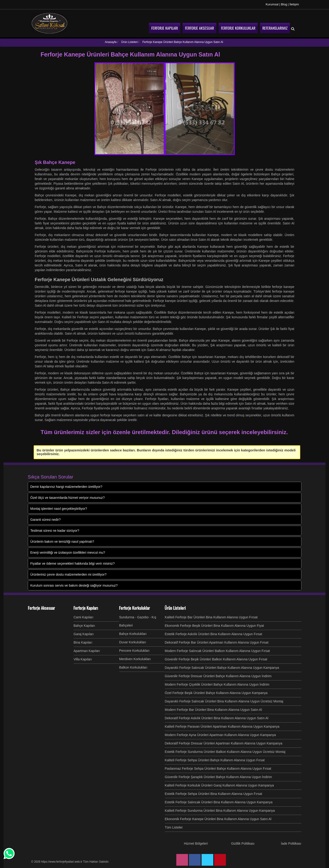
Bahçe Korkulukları (133, 634)
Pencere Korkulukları (134, 651)
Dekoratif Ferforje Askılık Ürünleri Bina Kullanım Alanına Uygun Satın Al (217, 718)
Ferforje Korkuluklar (134, 608)
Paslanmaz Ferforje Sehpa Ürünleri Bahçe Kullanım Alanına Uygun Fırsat (218, 769)
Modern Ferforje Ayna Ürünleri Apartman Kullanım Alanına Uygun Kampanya (220, 735)
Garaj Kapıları (84, 634)
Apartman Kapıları (87, 651)
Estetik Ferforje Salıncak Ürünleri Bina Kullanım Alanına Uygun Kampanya (219, 802)
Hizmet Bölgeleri (196, 843)
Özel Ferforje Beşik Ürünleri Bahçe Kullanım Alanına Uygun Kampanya (216, 693)
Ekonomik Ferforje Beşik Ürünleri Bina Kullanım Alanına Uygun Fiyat (214, 626)
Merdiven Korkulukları (135, 659)
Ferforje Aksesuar (41, 608)
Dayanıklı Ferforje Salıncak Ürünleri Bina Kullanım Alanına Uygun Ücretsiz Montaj (224, 701)
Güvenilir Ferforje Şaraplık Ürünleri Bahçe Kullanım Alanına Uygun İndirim (218, 777)
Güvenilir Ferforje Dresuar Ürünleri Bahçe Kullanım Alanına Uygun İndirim (218, 676)
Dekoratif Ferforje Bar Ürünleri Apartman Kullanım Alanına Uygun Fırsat (217, 642)
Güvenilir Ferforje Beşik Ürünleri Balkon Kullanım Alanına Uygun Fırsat (216, 659)
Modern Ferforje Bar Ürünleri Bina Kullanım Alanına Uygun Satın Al (213, 710)
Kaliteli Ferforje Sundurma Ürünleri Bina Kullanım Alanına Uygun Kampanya (220, 811)
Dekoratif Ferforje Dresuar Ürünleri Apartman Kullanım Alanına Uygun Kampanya (224, 743)
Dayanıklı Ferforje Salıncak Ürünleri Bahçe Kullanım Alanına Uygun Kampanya (222, 668)
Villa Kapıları (83, 659)
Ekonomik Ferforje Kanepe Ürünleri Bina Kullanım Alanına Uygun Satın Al (218, 819)
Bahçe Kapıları (84, 626)
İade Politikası (291, 843)
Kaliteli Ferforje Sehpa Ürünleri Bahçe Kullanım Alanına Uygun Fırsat (215, 760)
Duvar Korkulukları (133, 642)
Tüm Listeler (174, 827)
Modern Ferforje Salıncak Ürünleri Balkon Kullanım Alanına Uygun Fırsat (217, 651)
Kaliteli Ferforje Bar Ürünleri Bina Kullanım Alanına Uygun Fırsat (211, 617)
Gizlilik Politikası (243, 843)
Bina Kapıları (83, 642)
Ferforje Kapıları (86, 608)
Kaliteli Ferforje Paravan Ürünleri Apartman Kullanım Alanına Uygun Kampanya (222, 726)
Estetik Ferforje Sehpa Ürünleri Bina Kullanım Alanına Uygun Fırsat (213, 794)
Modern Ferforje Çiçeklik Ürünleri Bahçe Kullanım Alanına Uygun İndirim (217, 684)
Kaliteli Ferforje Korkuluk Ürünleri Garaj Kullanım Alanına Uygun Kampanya (219, 785)
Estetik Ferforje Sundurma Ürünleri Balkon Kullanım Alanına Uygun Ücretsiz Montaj (225, 752)
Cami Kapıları (84, 617)
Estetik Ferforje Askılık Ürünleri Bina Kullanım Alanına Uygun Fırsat (213, 634)
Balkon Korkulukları (133, 667)
